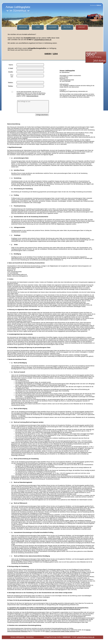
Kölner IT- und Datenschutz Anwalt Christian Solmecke (60, 631)
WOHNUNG (23, 27)
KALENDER (52, 27)
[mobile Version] (44, 642)
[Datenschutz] (53, 642)
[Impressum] (62, 642)
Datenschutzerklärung (32, 96)
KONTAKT (82, 27)
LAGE (38, 27)
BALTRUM (67, 27)
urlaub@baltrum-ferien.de (43, 40)
